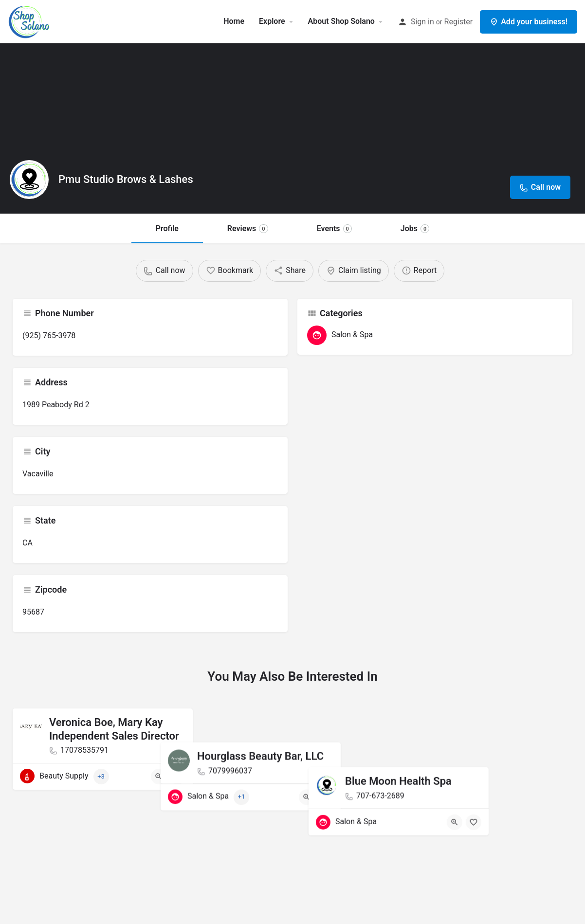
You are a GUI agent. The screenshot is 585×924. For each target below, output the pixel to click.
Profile (167, 228)
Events (334, 228)
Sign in (422, 22)
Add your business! (529, 22)
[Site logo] (30, 21)
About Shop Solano (341, 21)
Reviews (248, 228)
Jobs (415, 228)
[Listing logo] (29, 180)
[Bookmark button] (178, 777)
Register (459, 22)
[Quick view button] (159, 777)
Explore (272, 21)
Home (234, 21)
